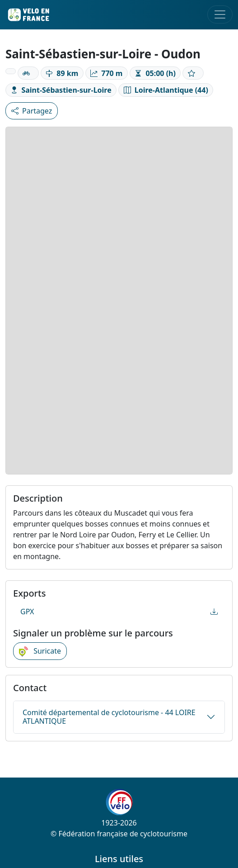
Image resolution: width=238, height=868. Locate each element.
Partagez (32, 111)
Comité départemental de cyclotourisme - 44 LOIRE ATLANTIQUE (109, 717)
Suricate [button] (40, 651)
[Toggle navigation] (220, 14)
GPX (119, 612)
